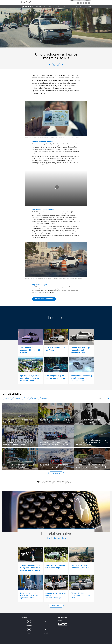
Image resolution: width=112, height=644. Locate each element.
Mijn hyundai (79, 1)
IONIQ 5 (44, 481)
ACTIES (44, 7)
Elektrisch (88, 7)
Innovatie (35, 399)
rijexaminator (65, 481)
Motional (71, 483)
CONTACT (76, 7)
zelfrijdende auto (54, 483)
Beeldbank (61, 620)
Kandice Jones (46, 483)
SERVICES (64, 7)
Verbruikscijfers (87, 1)
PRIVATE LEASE (51, 7)
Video (27, 399)
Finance (58, 7)
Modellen (7, 399)
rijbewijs (53, 481)
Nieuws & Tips (18, 399)
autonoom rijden (63, 483)
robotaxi (48, 481)
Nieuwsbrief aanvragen (44, 299)
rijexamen (59, 481)
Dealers (73, 1)
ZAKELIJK (82, 7)
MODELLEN (38, 7)
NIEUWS (70, 7)
